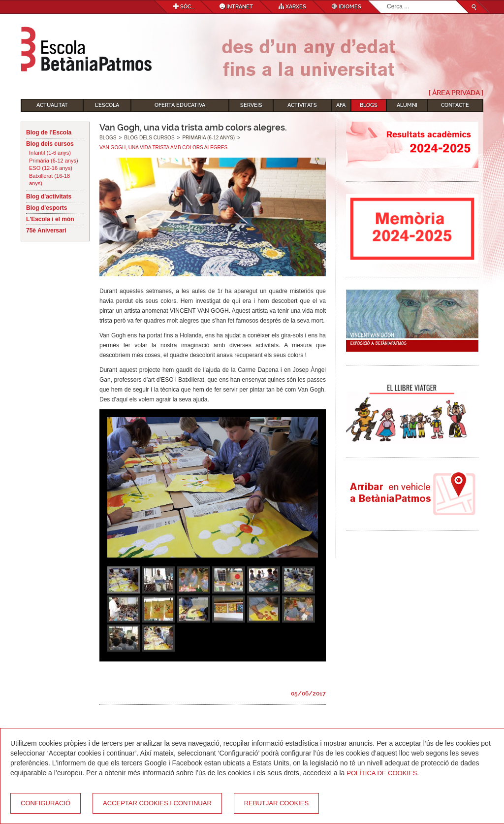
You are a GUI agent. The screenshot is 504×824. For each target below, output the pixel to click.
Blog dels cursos (50, 144)
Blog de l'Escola (49, 132)
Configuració (46, 803)
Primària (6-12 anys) (54, 161)
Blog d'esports (47, 208)
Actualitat (52, 105)
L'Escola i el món (50, 219)
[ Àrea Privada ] (456, 93)
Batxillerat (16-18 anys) (49, 180)
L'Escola (107, 105)
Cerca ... (387, 1)
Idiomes (346, 7)
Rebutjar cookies (276, 803)
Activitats (302, 105)
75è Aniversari (46, 231)
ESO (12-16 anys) (51, 168)
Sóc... (184, 7)
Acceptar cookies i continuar (157, 803)
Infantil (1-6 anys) (50, 153)
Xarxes (292, 7)
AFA (341, 105)
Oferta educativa (180, 105)
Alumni (407, 105)
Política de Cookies (382, 773)
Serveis (251, 105)
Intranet (236, 7)
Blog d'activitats (49, 197)
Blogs (369, 105)
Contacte (455, 105)
